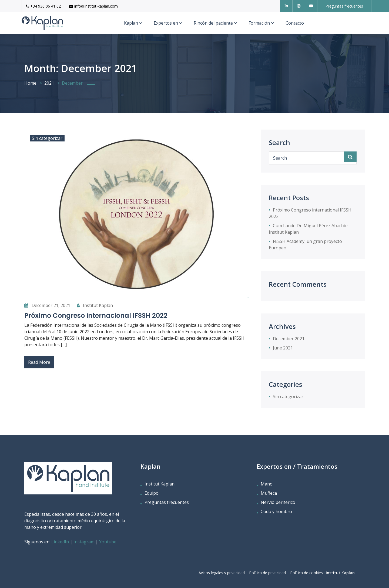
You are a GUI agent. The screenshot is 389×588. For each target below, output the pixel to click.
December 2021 (289, 339)
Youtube (108, 542)
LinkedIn (61, 542)
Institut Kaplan (95, 305)
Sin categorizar (47, 138)
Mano (267, 484)
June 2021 (283, 348)
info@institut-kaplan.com (93, 6)
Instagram (84, 542)
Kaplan (131, 23)
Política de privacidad (267, 573)
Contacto (295, 23)
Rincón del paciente (213, 23)
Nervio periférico (278, 502)
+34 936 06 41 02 (43, 6)
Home (30, 83)
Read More (39, 362)
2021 (49, 83)
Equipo (152, 493)
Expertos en (166, 23)
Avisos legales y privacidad (222, 573)
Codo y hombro (276, 511)
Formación (259, 23)
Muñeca (269, 493)
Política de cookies (306, 573)
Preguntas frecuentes (167, 502)
